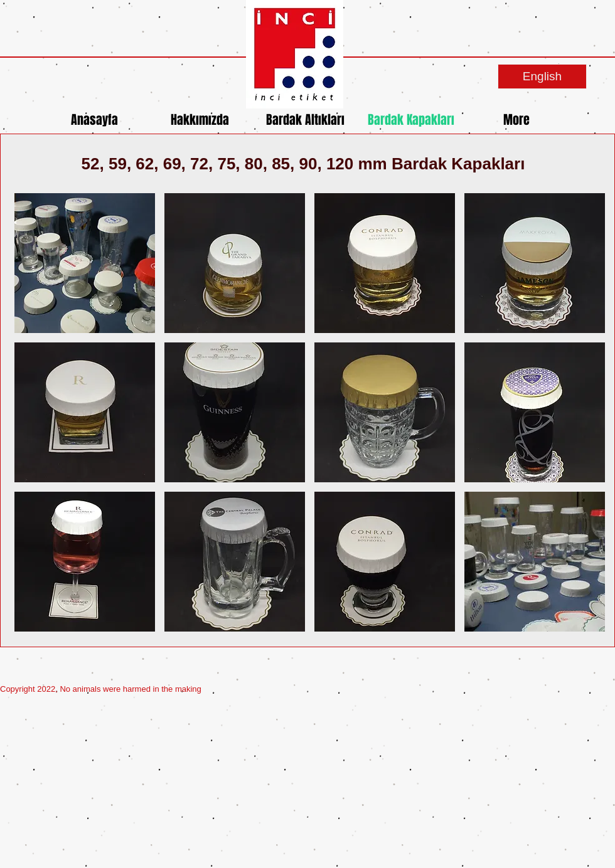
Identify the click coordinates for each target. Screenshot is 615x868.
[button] (85, 263)
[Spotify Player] (501, 685)
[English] (542, 77)
